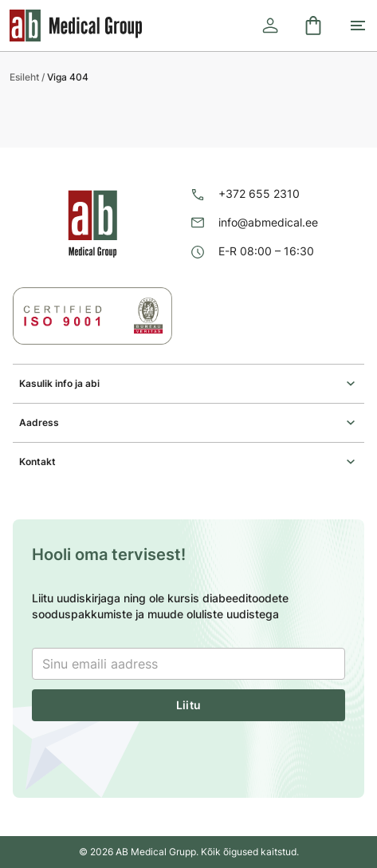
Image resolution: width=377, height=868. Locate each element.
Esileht (24, 77)
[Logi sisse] (270, 26)
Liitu (188, 705)
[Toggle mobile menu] (358, 26)
